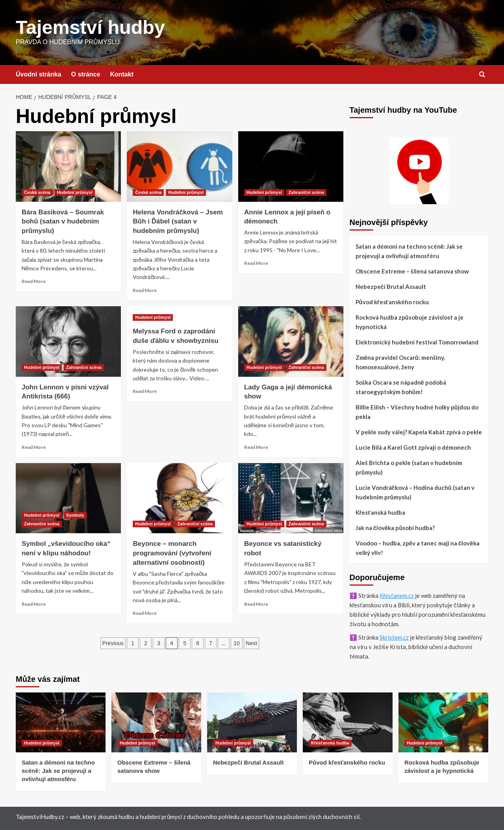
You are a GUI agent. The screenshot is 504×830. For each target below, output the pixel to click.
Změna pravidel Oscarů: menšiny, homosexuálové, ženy (400, 362)
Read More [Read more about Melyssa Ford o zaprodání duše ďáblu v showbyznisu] (145, 391)
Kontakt (122, 74)
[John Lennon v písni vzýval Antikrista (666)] (68, 341)
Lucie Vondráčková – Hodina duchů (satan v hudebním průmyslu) (415, 492)
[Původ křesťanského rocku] (348, 722)
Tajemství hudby (90, 27)
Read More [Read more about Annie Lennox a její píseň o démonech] (256, 263)
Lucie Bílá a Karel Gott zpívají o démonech (413, 447)
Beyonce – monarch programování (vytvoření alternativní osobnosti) (172, 553)
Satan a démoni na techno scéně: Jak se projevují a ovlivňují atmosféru (409, 251)
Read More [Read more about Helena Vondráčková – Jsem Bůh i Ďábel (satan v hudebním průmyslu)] (145, 290)
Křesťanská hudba (380, 512)
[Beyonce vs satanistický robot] (291, 498)
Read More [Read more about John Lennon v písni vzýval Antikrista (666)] (34, 447)
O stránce (86, 74)
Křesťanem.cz (397, 595)
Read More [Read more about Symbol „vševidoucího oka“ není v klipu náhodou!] (34, 604)
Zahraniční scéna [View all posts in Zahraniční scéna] (306, 192)
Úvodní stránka (39, 74)
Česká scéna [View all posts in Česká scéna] (37, 192)
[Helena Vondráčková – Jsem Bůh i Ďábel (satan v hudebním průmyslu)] (179, 166)
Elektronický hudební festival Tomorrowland (417, 342)
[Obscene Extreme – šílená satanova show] (156, 722)
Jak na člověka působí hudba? (395, 527)
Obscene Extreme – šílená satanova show (412, 271)
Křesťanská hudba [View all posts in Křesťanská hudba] (330, 743)
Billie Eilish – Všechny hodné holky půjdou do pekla (417, 411)
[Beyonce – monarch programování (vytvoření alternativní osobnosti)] (179, 498)
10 (237, 643)
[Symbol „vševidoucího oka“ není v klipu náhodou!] (68, 498)
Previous (113, 643)
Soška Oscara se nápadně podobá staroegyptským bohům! (401, 387)
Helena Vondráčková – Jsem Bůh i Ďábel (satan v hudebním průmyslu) (178, 221)
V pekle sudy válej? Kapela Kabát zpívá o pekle (419, 432)
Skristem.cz (394, 637)
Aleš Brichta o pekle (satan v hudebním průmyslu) (409, 467)
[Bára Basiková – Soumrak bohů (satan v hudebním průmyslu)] (68, 166)
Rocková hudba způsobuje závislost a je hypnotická (409, 322)
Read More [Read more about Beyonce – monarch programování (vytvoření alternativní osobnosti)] (145, 613)
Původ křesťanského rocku (392, 301)
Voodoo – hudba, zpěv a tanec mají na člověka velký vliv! (418, 547)
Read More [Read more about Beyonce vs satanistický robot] (256, 604)
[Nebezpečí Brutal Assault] (252, 722)
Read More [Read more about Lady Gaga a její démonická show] (256, 447)
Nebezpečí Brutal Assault (391, 286)
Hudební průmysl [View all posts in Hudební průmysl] (75, 192)
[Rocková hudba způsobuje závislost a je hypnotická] (443, 722)
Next (251, 643)
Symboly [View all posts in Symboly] (75, 515)
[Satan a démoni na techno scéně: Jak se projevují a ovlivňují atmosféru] (61, 722)
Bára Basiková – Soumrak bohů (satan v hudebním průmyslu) (63, 221)
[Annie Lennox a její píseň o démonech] (291, 166)
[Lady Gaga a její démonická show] (291, 341)
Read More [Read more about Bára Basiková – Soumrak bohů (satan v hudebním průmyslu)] (34, 281)
